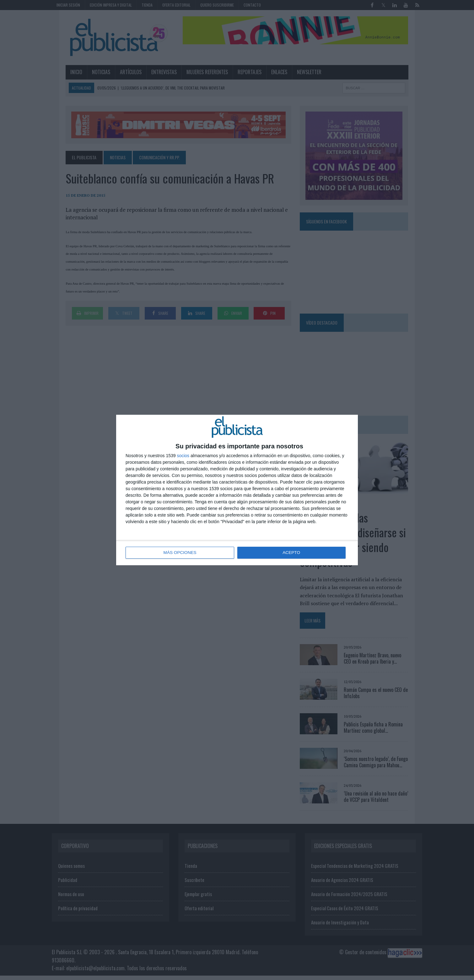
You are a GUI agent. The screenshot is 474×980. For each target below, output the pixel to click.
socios (183, 456)
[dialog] (237, 490)
